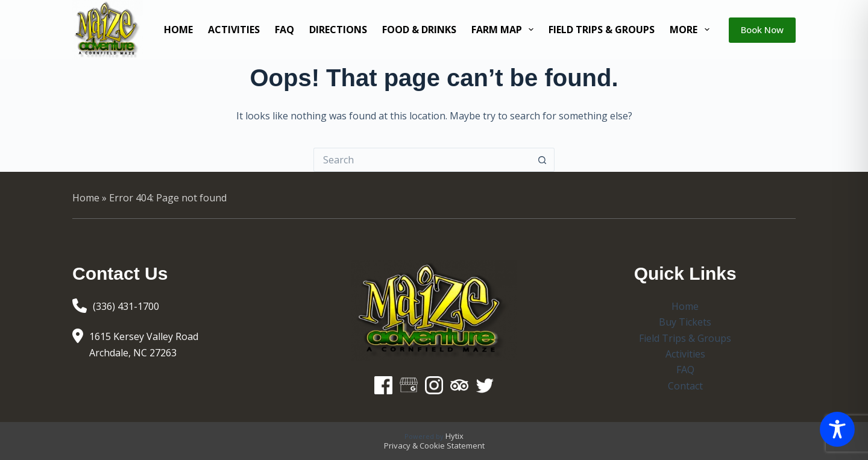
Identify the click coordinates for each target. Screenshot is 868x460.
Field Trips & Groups (602, 30)
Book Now (762, 30)
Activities (234, 30)
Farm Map (505, 30)
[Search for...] (422, 160)
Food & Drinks (419, 30)
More (692, 30)
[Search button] (542, 160)
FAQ (285, 30)
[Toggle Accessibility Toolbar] (837, 429)
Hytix (454, 436)
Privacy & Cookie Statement (434, 446)
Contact (685, 386)
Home (178, 30)
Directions (338, 30)
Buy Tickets (685, 322)
